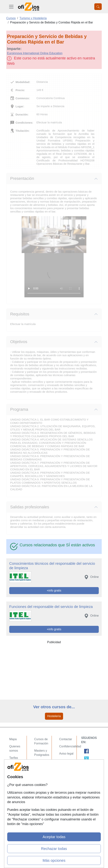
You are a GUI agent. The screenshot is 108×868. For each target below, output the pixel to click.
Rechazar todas (54, 849)
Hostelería (54, 716)
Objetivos (19, 342)
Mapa (13, 739)
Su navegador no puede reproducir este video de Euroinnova (54, 275)
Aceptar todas (54, 837)
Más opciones (54, 860)
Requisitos (20, 314)
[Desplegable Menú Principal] (11, 7)
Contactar (66, 739)
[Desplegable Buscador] (98, 7)
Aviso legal (66, 754)
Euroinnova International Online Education (35, 53)
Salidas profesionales (30, 507)
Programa (19, 409)
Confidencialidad (70, 746)
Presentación (22, 178)
